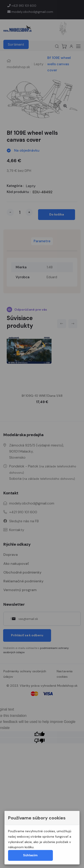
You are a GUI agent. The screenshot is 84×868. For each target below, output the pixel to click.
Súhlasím (30, 855)
